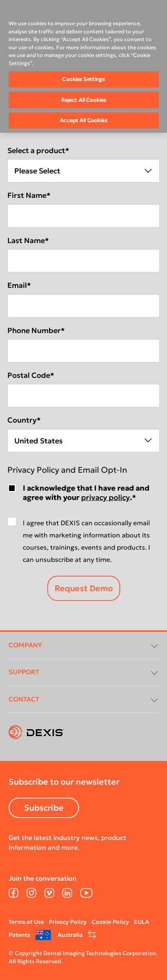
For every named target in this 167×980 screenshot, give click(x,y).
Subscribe (44, 808)
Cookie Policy (110, 922)
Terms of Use (26, 922)
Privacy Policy (68, 922)
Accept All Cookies (83, 120)
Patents (19, 935)
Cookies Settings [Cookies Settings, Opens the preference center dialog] (83, 79)
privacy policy (105, 497)
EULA (142, 922)
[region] (83, 66)
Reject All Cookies (83, 100)
